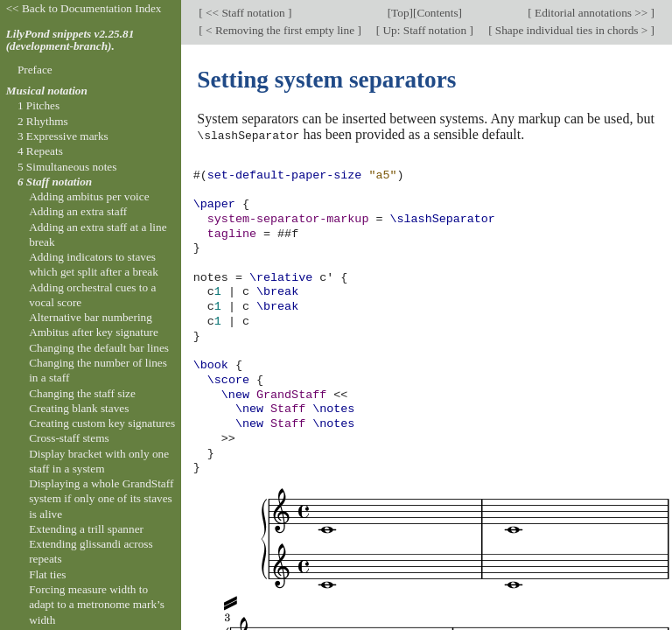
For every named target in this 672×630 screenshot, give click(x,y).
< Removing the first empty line (280, 30)
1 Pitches (38, 105)
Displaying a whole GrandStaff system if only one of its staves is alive (101, 499)
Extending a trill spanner (86, 529)
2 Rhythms (43, 121)
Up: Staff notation (424, 30)
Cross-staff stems (69, 438)
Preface (35, 70)
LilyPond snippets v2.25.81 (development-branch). (70, 40)
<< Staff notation (245, 13)
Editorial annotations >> (591, 13)
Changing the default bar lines (99, 348)
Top (400, 13)
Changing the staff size (82, 393)
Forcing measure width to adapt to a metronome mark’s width (97, 605)
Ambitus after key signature (94, 332)
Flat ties (47, 574)
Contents (437, 13)
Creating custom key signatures (102, 423)
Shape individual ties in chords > (572, 30)
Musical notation (47, 91)
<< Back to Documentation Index (84, 8)
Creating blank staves (79, 408)
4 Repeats (40, 151)
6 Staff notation (55, 182)
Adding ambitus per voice (89, 196)
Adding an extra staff (78, 211)
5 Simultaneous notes (67, 167)
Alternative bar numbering (91, 317)
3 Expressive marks (63, 136)
